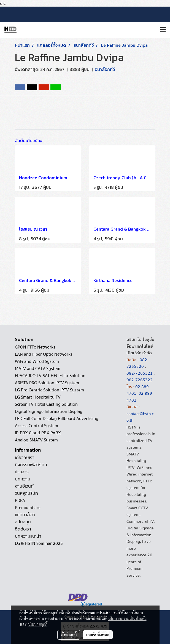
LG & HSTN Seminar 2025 (39, 543)
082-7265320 (137, 363)
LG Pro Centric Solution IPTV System (49, 390)
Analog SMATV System (36, 440)
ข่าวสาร (22, 472)
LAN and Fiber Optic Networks (44, 354)
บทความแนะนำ (28, 536)
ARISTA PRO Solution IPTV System (47, 383)
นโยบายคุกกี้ (38, 624)
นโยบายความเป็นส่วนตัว (127, 618)
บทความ (23, 479)
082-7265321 (140, 373)
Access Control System (37, 426)
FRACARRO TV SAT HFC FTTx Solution (50, 376)
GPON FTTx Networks (35, 347)
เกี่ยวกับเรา (25, 458)
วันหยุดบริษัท (26, 493)
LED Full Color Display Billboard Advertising (57, 419)
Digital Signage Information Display (49, 411)
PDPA (20, 501)
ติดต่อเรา (23, 529)
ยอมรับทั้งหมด (98, 635)
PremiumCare (28, 508)
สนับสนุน (23, 522)
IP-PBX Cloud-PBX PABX (38, 433)
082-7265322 (140, 380)
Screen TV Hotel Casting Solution (46, 404)
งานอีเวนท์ (24, 486)
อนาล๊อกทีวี (105, 69)
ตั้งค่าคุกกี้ (69, 635)
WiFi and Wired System (37, 361)
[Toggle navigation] (163, 30)
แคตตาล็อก (25, 515)
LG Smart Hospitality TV (38, 397)
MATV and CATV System (38, 369)
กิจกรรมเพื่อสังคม (31, 465)
